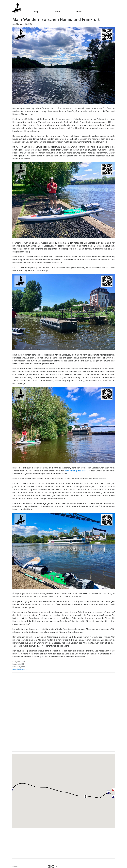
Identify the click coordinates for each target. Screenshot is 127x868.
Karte (57, 12)
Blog (36, 12)
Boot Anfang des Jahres (76, 471)
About (79, 12)
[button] (88, 799)
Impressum (16, 866)
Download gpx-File (20, 669)
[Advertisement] (31, 712)
